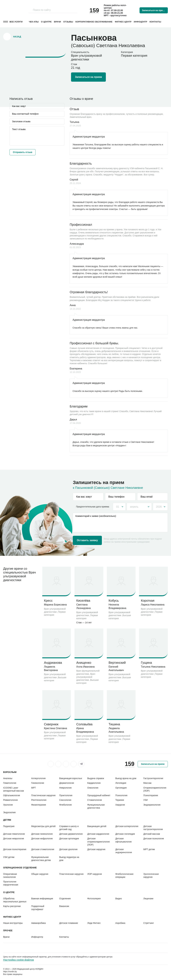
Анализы (8, 778)
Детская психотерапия (15, 849)
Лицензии (148, 899)
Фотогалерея (94, 899)
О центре (46, 22)
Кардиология (94, 783)
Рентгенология (39, 800)
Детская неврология (14, 838)
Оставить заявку (87, 540)
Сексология (65, 800)
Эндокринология (152, 805)
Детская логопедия (125, 834)
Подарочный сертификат (38, 908)
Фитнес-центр (123, 22)
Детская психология (154, 838)
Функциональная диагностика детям (41, 859)
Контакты (155, 22)
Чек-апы (34, 22)
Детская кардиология (98, 834)
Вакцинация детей (97, 826)
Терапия (120, 800)
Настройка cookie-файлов (19, 960)
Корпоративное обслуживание (94, 22)
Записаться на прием (154, 10)
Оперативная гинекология (10, 876)
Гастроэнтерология (153, 778)
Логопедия (121, 783)
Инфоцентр (140, 22)
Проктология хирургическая (11, 883)
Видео (119, 899)
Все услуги (16, 22)
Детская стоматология (43, 849)
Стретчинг (149, 923)
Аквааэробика (38, 923)
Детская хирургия (96, 849)
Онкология (93, 788)
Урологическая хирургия (151, 876)
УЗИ (145, 800)
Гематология (10, 783)
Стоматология (95, 800)
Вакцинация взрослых (71, 778)
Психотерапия (151, 795)
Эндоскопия (9, 812)
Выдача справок (96, 778)
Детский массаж (152, 834)
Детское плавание (69, 923)
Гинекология (38, 783)
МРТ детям (149, 849)
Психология (121, 795)
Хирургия (120, 805)
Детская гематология (14, 834)
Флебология (65, 805)
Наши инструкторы (13, 923)
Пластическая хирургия (43, 795)
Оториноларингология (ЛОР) (155, 789)
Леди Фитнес (94, 923)
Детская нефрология (42, 838)
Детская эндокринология (124, 851)
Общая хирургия (40, 874)
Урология (8, 805)
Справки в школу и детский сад (69, 828)
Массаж (147, 783)
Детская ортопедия (69, 838)
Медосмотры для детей (43, 826)
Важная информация (42, 899)
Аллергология (38, 778)
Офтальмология (12, 795)
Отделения (65, 899)
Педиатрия (9, 826)
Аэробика (120, 923)
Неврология (65, 788)
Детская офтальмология (123, 840)
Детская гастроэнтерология (153, 828)
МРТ (33, 788)
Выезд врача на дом (126, 778)
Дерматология (67, 783)
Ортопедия (121, 788)
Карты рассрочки (12, 906)
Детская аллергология (127, 826)
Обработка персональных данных (15, 900)
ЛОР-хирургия (95, 874)
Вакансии (64, 906)
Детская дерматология (71, 834)
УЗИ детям (9, 857)
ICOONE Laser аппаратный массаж (14, 789)
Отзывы (68, 22)
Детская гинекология (42, 834)
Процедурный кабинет (99, 795)
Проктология (66, 795)
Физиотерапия (39, 805)
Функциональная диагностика (96, 806)
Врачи (58, 22)
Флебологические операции (124, 876)
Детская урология (68, 849)
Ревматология (10, 800)
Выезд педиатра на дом (69, 859)
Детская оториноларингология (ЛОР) (98, 842)
